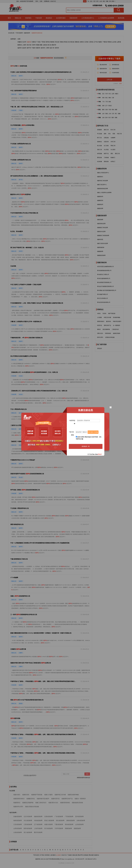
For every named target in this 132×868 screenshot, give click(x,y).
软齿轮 (104, 313)
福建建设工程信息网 (102, 228)
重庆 (113, 118)
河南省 (62, 42)
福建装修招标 (101, 247)
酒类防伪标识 (101, 321)
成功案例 (53, 855)
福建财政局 (100, 204)
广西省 (43, 42)
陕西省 (20, 45)
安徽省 (20, 42)
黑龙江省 (67, 42)
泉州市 (43, 48)
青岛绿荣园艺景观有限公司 (104, 282)
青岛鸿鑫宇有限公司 (102, 294)
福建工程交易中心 (102, 185)
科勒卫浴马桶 (107, 317)
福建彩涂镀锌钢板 (73, 795)
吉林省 (82, 42)
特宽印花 (99, 325)
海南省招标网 (18, 821)
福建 (119, 114)
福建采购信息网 (101, 224)
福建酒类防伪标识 (19, 799)
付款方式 (64, 855)
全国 (19, 39)
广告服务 (69, 855)
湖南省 (77, 42)
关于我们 (42, 855)
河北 (110, 1)
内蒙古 (100, 42)
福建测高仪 (17, 803)
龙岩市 (24, 48)
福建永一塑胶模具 (80, 799)
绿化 (109, 134)
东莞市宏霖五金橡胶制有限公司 (105, 267)
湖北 (104, 1)
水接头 (99, 313)
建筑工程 (106, 130)
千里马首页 (36, 855)
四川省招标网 (48, 828)
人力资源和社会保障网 (106, 18)
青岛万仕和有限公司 (102, 298)
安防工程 (99, 150)
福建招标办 (100, 177)
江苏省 (86, 42)
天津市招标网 (59, 828)
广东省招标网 (59, 817)
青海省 (110, 42)
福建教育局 (100, 200)
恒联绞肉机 (108, 333)
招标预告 (28, 18)
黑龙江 (110, 106)
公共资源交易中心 (88, 18)
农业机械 (99, 162)
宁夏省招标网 (59, 824)
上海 (110, 114)
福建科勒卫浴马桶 (60, 795)
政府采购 (121, 18)
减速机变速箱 (117, 333)
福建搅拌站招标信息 (37, 33)
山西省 (119, 42)
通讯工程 (117, 154)
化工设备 (106, 146)
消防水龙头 (100, 333)
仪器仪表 (106, 142)
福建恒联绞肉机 (65, 803)
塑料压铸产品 (107, 325)
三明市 (48, 48)
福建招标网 (27, 33)
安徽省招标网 (18, 817)
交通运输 (106, 138)
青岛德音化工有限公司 (103, 274)
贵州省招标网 (79, 817)
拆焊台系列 (100, 337)
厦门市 (52, 48)
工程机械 (106, 158)
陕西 (103, 110)
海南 (110, 102)
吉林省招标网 (81, 821)
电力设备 (99, 146)
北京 (91, 1)
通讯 (112, 154)
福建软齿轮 (26, 795)
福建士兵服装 (48, 795)
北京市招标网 (28, 817)
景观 (114, 134)
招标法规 (75, 855)
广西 (106, 102)
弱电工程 (113, 146)
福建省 (29, 42)
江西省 (91, 42)
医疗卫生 (99, 138)
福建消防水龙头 (53, 803)
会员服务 (58, 855)
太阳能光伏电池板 (110, 337)
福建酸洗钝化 (31, 799)
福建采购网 (100, 220)
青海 (113, 110)
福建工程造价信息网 (102, 243)
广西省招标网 (69, 817)
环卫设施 (99, 134)
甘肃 (106, 110)
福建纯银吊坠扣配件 (43, 799)
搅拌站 (60, 80)
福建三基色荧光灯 (41, 803)
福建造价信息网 (101, 232)
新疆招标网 (77, 828)
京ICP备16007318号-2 (91, 859)
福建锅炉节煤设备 (37, 795)
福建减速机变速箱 (77, 803)
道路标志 (99, 142)
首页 (9, 18)
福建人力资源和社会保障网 (104, 193)
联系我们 (48, 855)
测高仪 (99, 329)
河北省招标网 (28, 821)
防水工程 (113, 130)
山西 (113, 94)
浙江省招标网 (28, 832)
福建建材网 (100, 251)
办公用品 (106, 150)
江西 (113, 98)
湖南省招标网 (70, 821)
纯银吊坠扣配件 (117, 321)
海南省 (52, 42)
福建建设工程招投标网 (103, 235)
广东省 (38, 42)
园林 (105, 134)
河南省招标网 (38, 821)
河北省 (57, 42)
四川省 (29, 45)
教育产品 (106, 154)
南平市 (29, 48)
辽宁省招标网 (38, 824)
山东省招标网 (79, 824)
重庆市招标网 (38, 832)
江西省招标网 (28, 824)
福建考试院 (100, 239)
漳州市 (57, 48)
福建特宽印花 (55, 799)
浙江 (98, 1)
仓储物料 (113, 138)
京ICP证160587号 (80, 859)
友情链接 (86, 855)
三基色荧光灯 (115, 329)
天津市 (34, 45)
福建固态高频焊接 (28, 803)
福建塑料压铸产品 (67, 799)
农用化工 (113, 162)
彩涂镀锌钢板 (117, 317)
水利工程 (113, 142)
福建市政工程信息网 (102, 181)
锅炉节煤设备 (112, 313)
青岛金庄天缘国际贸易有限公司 (105, 286)
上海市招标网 (38, 828)
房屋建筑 (99, 130)
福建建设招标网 (101, 255)
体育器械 (99, 154)
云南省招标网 (18, 832)
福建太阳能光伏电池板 (32, 807)
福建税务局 (100, 197)
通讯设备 (99, 158)
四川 (110, 118)
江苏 (94, 1)
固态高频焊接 (106, 329)
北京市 (24, 42)
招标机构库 (74, 18)
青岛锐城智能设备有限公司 (104, 271)
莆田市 (38, 48)
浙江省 (49, 45)
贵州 (106, 118)
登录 (121, 84)
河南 (103, 98)
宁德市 (34, 48)
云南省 (45, 45)
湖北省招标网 (60, 821)
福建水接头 (17, 795)
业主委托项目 (61, 18)
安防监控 (99, 348)
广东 (88, 1)
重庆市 (54, 45)
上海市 (24, 45)
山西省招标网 (18, 828)
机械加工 (113, 158)
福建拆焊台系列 (18, 807)
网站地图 (91, 855)
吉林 (103, 106)
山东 (101, 1)
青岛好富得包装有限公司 (104, 302)
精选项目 (49, 18)
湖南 (110, 98)
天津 (106, 94)
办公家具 (113, 150)
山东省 (114, 42)
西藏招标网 (68, 828)
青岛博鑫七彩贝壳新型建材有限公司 (107, 290)
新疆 (41, 45)
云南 (103, 118)
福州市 (20, 48)
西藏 (38, 45)
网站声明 (80, 855)
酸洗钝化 (109, 321)
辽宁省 (96, 42)
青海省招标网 (69, 824)
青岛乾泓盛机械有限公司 (104, 278)
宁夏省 (105, 42)
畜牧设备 (106, 162)
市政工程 (119, 134)
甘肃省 (34, 42)
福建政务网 (100, 208)
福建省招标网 (38, 817)
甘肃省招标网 (48, 817)
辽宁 (106, 106)
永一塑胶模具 (117, 325)
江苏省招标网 (18, 824)
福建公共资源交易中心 (103, 173)
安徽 (107, 1)
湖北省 (72, 42)
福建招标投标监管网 (102, 189)
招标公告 (18, 18)
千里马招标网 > (20, 33)
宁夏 (110, 110)
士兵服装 (99, 317)
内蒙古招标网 (48, 824)
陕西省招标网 (28, 828)
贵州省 (48, 42)
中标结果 (39, 18)
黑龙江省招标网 (49, 821)
